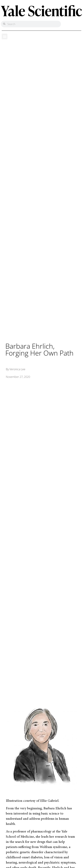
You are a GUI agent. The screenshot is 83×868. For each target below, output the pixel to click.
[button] (5, 36)
